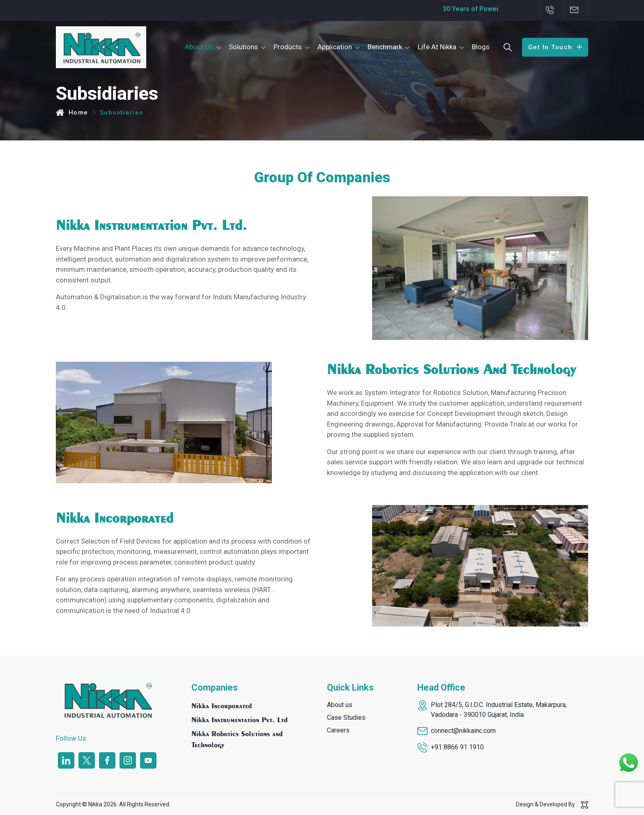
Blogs (481, 47)
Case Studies (346, 717)
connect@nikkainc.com (463, 731)
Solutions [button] (243, 47)
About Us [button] (199, 47)
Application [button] (335, 47)
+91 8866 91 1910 (457, 747)
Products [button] (288, 47)
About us (340, 705)
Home (72, 112)
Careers (338, 730)
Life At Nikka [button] (437, 47)
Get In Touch (555, 47)
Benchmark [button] (385, 47)
